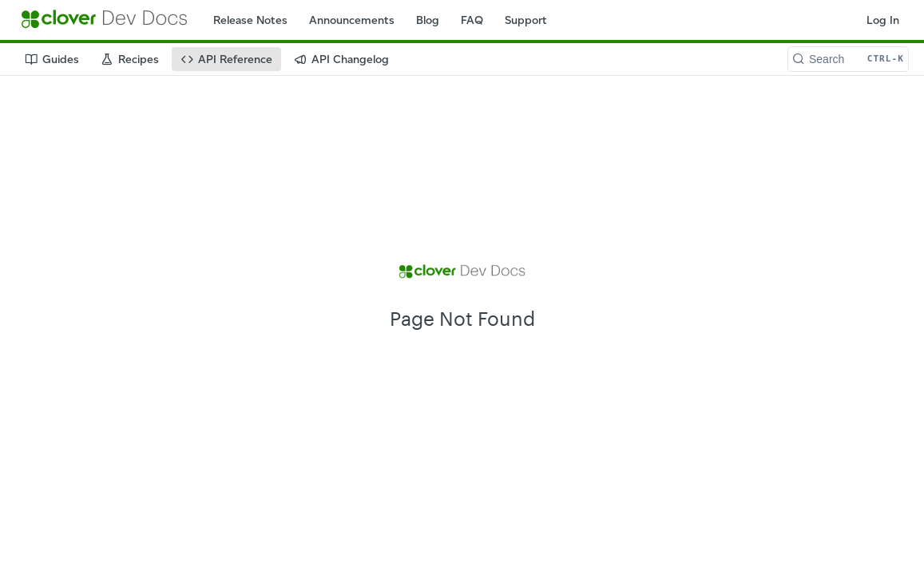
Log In (883, 20)
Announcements (352, 20)
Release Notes (250, 20)
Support (526, 20)
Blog (428, 20)
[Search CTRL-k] (848, 59)
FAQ (472, 20)
